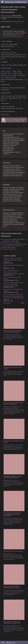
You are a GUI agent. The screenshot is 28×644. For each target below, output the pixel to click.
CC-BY (13, 22)
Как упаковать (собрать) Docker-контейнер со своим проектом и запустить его (14, 242)
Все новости (7, 300)
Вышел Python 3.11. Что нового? (11, 239)
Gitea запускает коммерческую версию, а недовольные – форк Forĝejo (14, 237)
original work (19, 22)
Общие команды (6, 15)
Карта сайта (11, 639)
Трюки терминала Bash (9, 244)
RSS (23, 300)
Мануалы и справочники (16, 2)
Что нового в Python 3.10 (9, 246)
